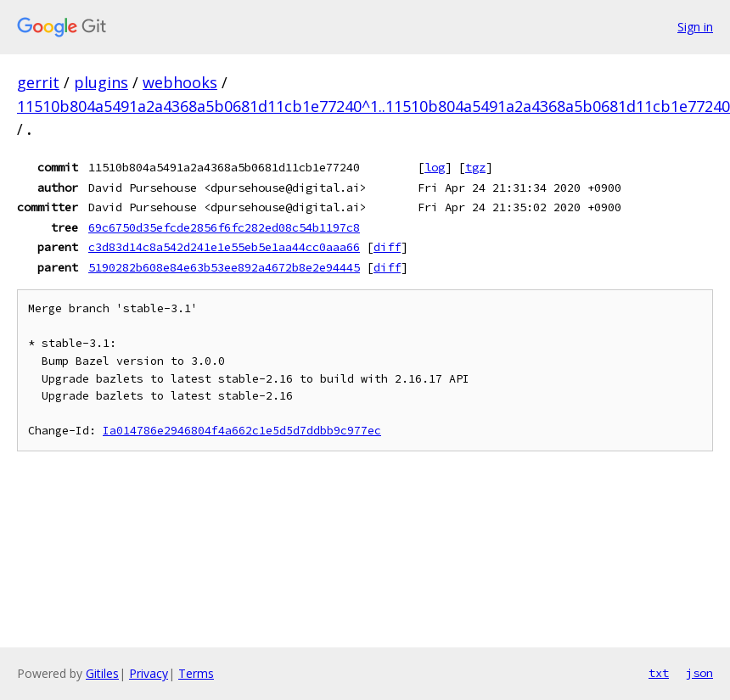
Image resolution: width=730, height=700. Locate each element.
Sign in (695, 27)
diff (387, 247)
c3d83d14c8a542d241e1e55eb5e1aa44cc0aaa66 (224, 247)
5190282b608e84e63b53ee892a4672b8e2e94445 (224, 267)
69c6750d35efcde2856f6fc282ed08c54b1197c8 (224, 227)
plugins (101, 82)
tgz (475, 167)
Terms (196, 673)
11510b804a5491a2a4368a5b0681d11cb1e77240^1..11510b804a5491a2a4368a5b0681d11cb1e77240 (373, 106)
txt (659, 673)
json (699, 673)
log (435, 167)
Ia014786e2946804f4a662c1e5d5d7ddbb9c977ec (242, 431)
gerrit (38, 82)
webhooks (180, 82)
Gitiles (102, 673)
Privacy (149, 673)
